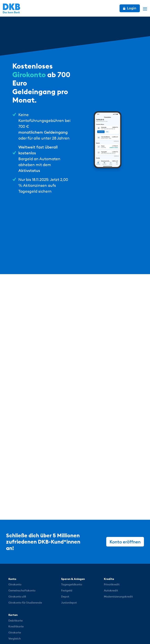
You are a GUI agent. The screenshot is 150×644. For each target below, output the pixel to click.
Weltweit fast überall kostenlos (38, 150)
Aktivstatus (29, 170)
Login (130, 8)
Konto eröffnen (125, 542)
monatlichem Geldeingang (43, 132)
